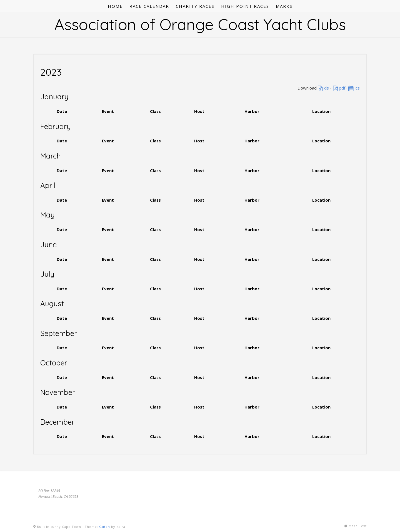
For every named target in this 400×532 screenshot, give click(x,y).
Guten (105, 527)
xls (323, 88)
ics (354, 88)
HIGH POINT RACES (245, 6)
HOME (115, 6)
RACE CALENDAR (149, 6)
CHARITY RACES (195, 6)
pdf (339, 88)
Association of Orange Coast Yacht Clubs (200, 24)
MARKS (284, 6)
